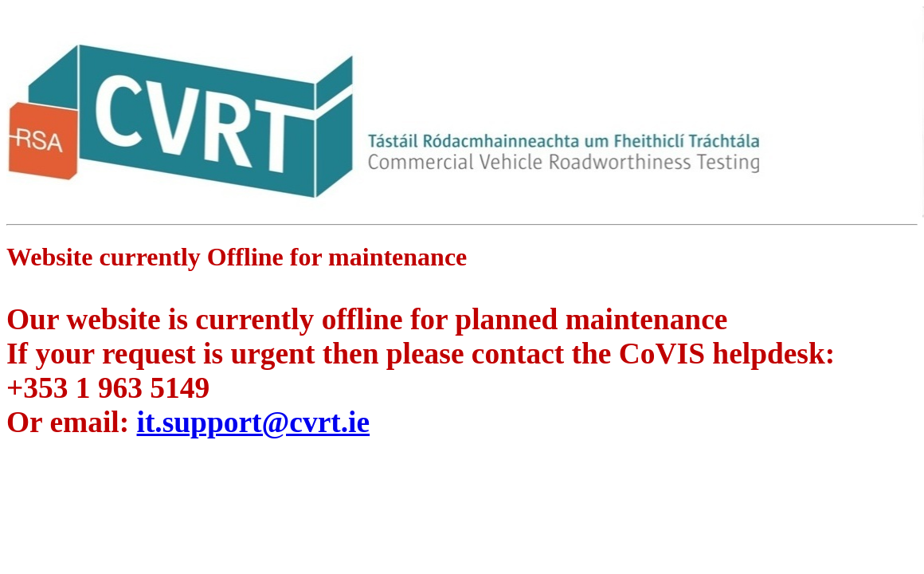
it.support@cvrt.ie (254, 422)
